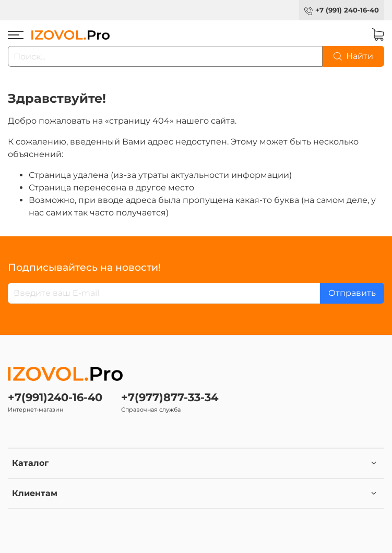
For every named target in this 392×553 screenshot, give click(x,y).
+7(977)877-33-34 (170, 397)
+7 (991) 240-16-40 (347, 10)
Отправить (352, 293)
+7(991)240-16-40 (55, 397)
